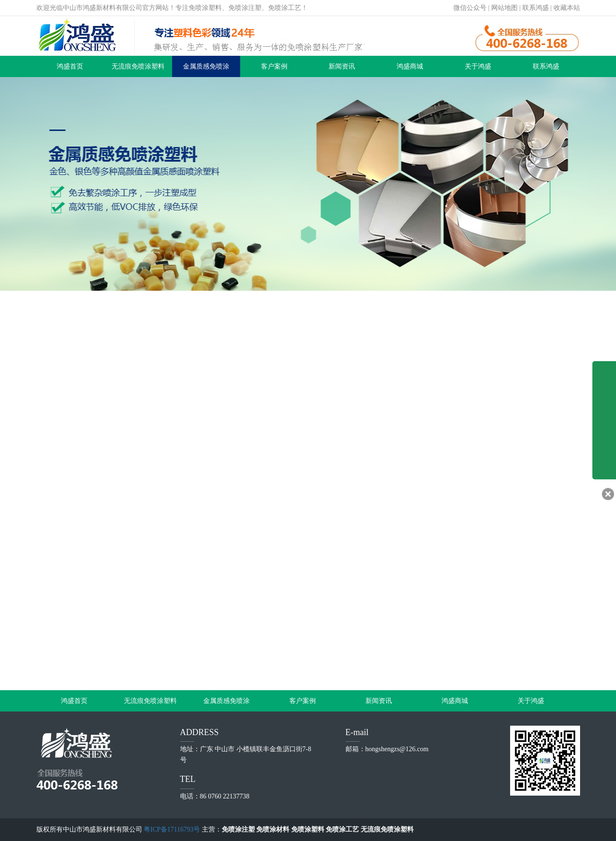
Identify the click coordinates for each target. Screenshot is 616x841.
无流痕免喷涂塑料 (138, 66)
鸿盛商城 (410, 66)
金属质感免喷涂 (206, 66)
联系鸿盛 (536, 8)
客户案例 (274, 66)
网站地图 (504, 8)
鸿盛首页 (70, 66)
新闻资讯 (342, 66)
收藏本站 (567, 8)
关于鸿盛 (478, 66)
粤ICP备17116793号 (172, 829)
